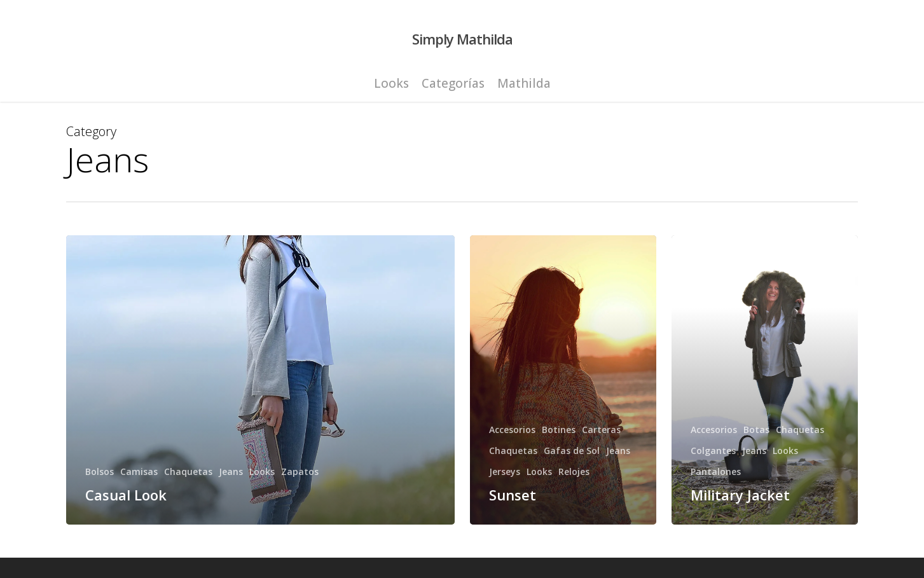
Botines (559, 430)
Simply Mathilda (462, 39)
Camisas (139, 471)
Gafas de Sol (572, 451)
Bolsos (100, 471)
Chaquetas (188, 471)
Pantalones (716, 471)
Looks (262, 471)
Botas (756, 430)
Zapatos (300, 471)
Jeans (231, 471)
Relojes (574, 471)
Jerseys (505, 471)
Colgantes (713, 451)
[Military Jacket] (765, 380)
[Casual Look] (260, 380)
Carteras (601, 430)
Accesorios (512, 430)
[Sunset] (563, 380)
